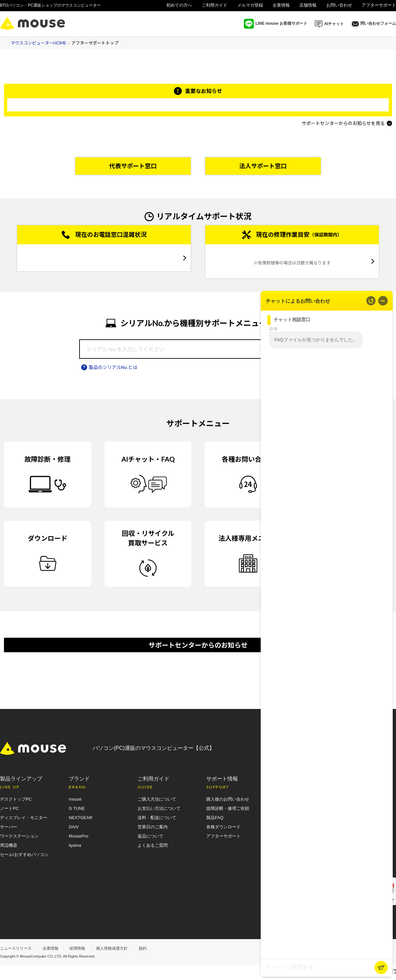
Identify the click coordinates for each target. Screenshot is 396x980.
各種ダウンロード (223, 827)
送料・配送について (157, 818)
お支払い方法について (159, 808)
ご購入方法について (157, 799)
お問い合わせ (339, 5)
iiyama (75, 845)
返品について (150, 836)
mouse (75, 799)
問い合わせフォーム (374, 24)
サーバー (9, 827)
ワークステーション (19, 836)
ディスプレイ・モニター (24, 818)
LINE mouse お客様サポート (276, 24)
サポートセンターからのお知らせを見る (343, 123)
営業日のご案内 (153, 827)
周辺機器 (9, 845)
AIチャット (329, 24)
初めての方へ (179, 5)
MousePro (78, 836)
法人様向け (385, 13)
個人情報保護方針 (112, 948)
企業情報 (281, 5)
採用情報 (77, 948)
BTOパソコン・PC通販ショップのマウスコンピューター (50, 5)
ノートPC (9, 808)
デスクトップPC (16, 799)
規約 (143, 948)
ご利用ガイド (214, 5)
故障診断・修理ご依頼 (228, 808)
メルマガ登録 (250, 5)
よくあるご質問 (153, 845)
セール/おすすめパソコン (24, 855)
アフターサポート (379, 5)
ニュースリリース (16, 948)
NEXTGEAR (81, 818)
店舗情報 (308, 5)
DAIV (74, 827)
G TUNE (77, 808)
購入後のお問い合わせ (228, 799)
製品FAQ (215, 818)
